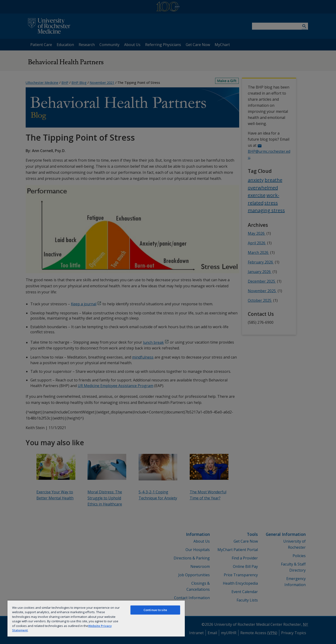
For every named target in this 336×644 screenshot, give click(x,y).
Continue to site (155, 610)
